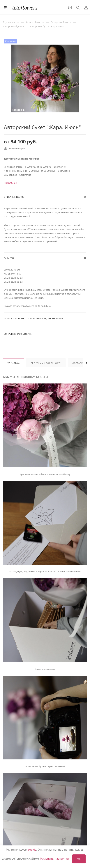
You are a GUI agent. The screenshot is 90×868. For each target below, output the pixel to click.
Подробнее (10, 183)
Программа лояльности (46, 363)
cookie (32, 849)
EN (70, 7)
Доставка (78, 363)
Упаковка (14, 363)
